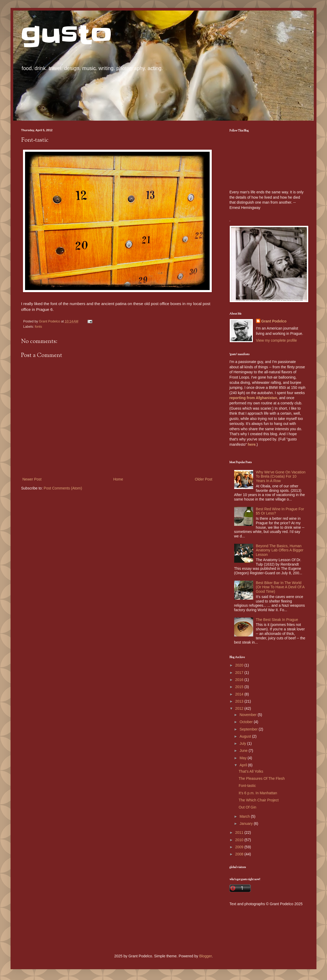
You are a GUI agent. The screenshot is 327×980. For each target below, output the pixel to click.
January (247, 824)
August (246, 736)
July (243, 743)
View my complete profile (276, 340)
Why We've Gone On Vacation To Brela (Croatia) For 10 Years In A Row (281, 477)
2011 (240, 832)
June (244, 751)
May (243, 758)
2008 (240, 854)
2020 (240, 665)
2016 (240, 680)
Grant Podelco (274, 321)
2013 (240, 701)
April (244, 765)
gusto (67, 35)
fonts (38, 327)
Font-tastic (247, 786)
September (249, 729)
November (248, 715)
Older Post (204, 479)
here (252, 444)
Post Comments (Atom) (63, 488)
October (247, 722)
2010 (240, 840)
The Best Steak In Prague (277, 620)
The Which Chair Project (259, 800)
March (245, 816)
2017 (240, 673)
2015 (240, 687)
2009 (240, 847)
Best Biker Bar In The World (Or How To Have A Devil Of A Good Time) (280, 587)
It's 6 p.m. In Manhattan (258, 793)
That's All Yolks (251, 771)
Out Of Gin (247, 807)
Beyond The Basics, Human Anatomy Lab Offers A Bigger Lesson (280, 550)
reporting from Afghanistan (253, 398)
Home (118, 479)
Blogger (205, 956)
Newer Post (32, 479)
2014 (240, 694)
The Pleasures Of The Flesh (262, 778)
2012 (240, 708)
